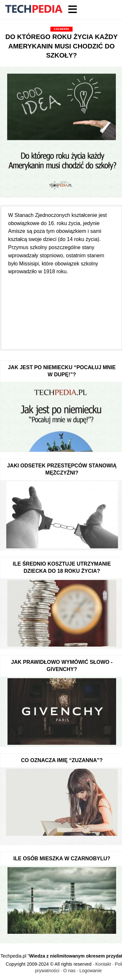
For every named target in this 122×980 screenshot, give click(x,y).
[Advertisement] (61, 308)
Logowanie (91, 971)
